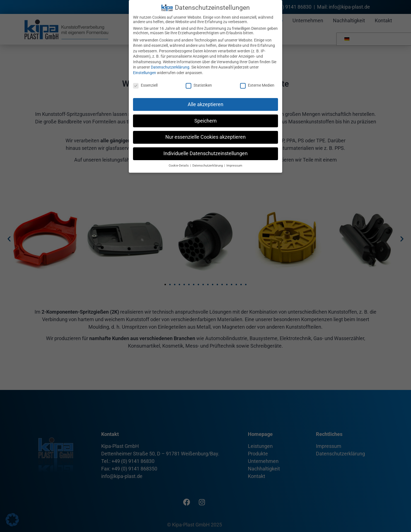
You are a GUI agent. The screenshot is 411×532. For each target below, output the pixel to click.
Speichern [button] (205, 121)
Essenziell (145, 85)
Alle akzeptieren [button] (205, 104)
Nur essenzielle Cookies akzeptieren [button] (205, 137)
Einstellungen (145, 73)
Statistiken (199, 85)
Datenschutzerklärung (170, 67)
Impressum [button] (234, 166)
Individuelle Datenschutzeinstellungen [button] (205, 153)
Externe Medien (257, 85)
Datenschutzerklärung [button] (208, 166)
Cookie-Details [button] (179, 166)
